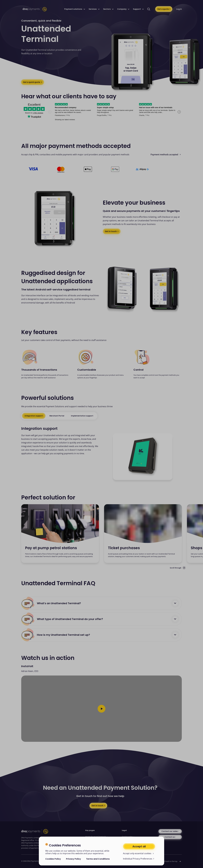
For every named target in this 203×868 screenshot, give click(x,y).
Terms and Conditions (98, 859)
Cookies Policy (53, 859)
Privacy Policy (73, 859)
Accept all (139, 846)
